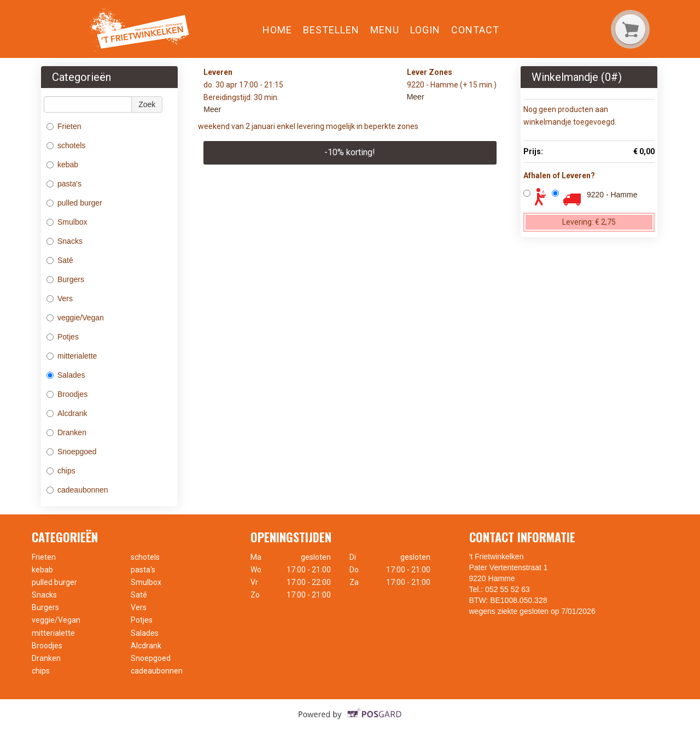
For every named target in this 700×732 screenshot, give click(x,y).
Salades (66, 375)
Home (277, 30)
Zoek (147, 104)
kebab (63, 165)
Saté (60, 260)
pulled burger (75, 203)
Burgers (65, 279)
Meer (212, 109)
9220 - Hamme (612, 195)
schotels (67, 145)
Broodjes (67, 394)
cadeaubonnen (78, 490)
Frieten (64, 126)
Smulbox (67, 222)
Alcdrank (67, 413)
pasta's (65, 184)
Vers (60, 298)
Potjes (63, 337)
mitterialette (72, 356)
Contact (475, 30)
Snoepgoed (72, 452)
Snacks (65, 241)
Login (425, 30)
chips (61, 471)
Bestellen (331, 30)
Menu (385, 30)
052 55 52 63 (507, 589)
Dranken (66, 432)
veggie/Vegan (75, 318)
